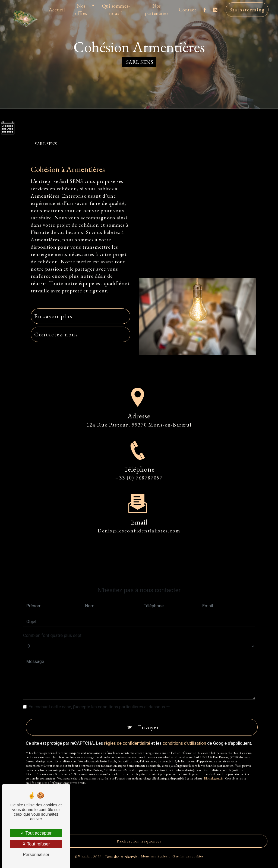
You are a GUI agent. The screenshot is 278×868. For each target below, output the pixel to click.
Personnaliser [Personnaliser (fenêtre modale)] (36, 855)
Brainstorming (247, 10)
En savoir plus (53, 316)
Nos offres (81, 10)
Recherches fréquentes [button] (139, 841)
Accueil (57, 10)
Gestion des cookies (188, 856)
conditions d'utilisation (184, 732)
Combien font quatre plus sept (52, 624)
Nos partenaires (157, 10)
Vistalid (84, 856)
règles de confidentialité (127, 732)
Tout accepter (36, 833)
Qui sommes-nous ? (116, 10)
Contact (188, 10)
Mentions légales (154, 856)
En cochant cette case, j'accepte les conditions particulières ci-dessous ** (99, 695)
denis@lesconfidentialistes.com (139, 519)
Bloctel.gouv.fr (214, 767)
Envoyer (149, 716)
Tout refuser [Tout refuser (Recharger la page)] (36, 844)
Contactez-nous (56, 334)
